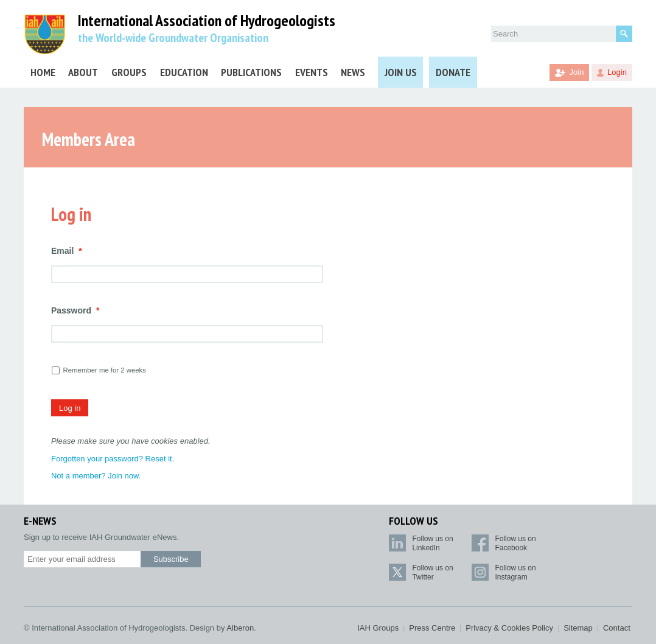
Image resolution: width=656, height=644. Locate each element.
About (83, 72)
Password (75, 310)
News (353, 72)
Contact (617, 628)
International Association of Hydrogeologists (207, 21)
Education (184, 72)
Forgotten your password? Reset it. (113, 459)
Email (67, 251)
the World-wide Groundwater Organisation (173, 38)
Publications (251, 72)
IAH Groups (378, 628)
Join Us (401, 72)
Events (312, 72)
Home (43, 72)
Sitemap (578, 628)
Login (617, 72)
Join (577, 72)
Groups (129, 72)
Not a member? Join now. (96, 476)
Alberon (240, 628)
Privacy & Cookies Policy (509, 628)
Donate (453, 72)
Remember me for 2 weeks (105, 370)
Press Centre (432, 628)
